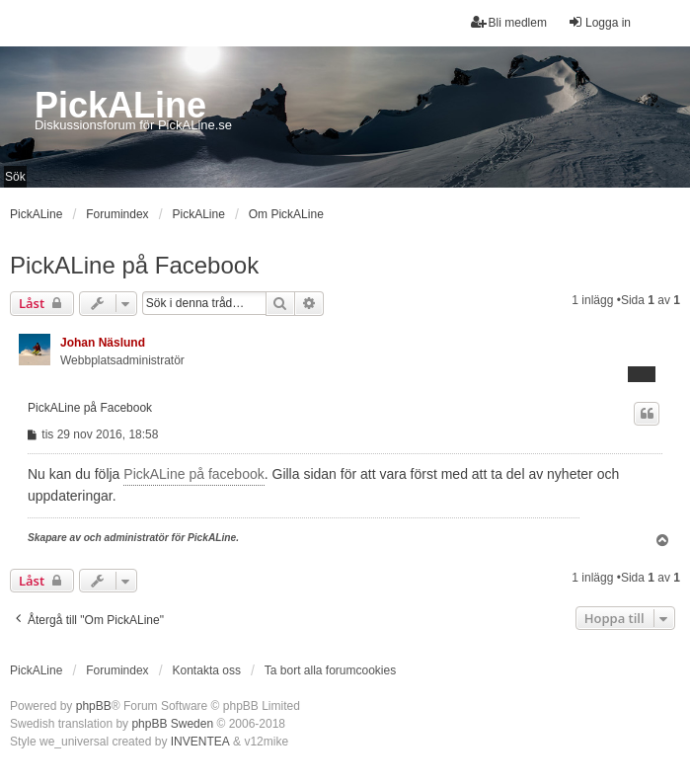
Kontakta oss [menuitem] (207, 670)
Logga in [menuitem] (599, 22)
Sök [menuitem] (15, 177)
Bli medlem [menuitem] (509, 22)
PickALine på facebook (193, 474)
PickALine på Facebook (134, 265)
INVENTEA (200, 742)
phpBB (94, 706)
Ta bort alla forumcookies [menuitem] (330, 670)
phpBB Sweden (172, 724)
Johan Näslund (103, 343)
